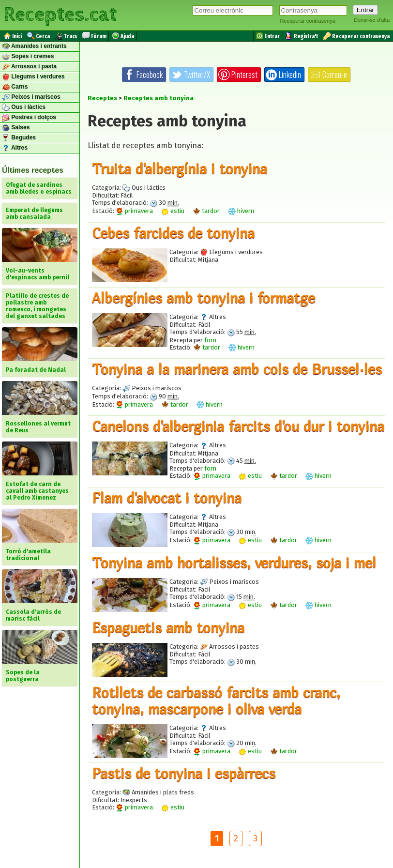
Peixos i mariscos (31, 97)
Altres (15, 148)
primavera (134, 211)
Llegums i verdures (33, 77)
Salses (16, 128)
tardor (206, 211)
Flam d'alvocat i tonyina (167, 498)
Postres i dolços (29, 118)
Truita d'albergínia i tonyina (180, 168)
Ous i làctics (24, 107)
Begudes (19, 138)
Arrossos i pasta (29, 67)
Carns (15, 87)
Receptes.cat (60, 15)
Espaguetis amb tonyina (168, 627)
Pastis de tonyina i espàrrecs (184, 773)
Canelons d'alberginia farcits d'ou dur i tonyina (238, 426)
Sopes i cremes (28, 57)
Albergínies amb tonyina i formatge (204, 298)
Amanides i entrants (34, 46)
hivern (241, 211)
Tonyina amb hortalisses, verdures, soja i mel (234, 563)
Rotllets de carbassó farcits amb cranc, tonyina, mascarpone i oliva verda (216, 700)
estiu (173, 211)
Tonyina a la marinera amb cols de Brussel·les (237, 369)
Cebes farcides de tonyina (173, 233)
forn (210, 340)
